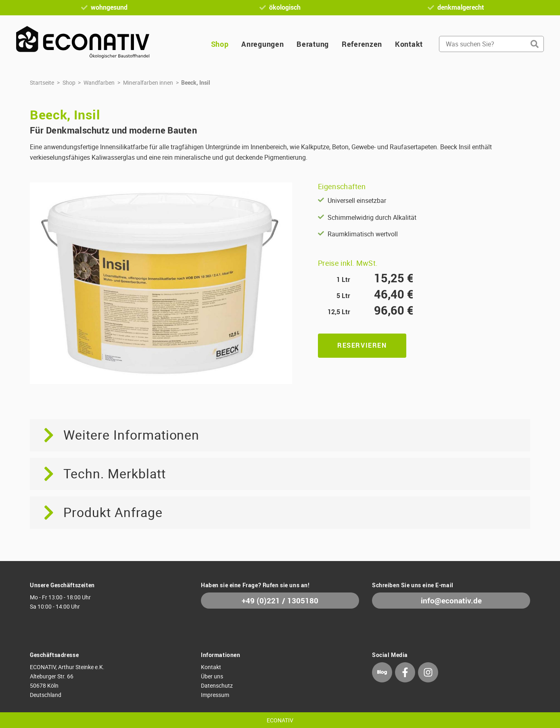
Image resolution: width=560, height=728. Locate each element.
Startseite (42, 83)
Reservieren (362, 345)
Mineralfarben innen (148, 83)
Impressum (215, 695)
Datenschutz (217, 685)
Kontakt (409, 44)
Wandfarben (99, 83)
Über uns (212, 676)
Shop (69, 83)
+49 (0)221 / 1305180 (280, 601)
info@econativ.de (451, 601)
